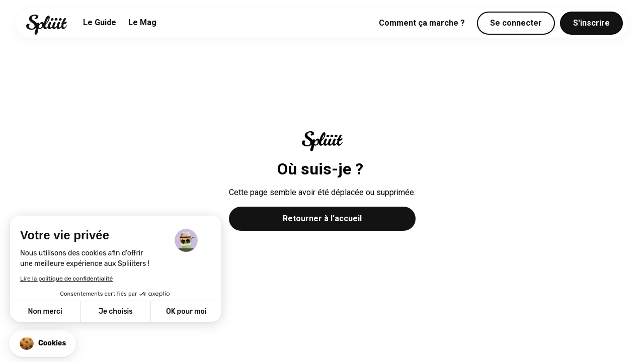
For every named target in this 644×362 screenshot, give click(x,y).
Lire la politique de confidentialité (66, 279)
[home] (47, 25)
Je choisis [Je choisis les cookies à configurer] (116, 311)
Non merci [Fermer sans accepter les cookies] (45, 311)
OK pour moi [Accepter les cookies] (186, 311)
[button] (43, 343)
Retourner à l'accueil (322, 218)
